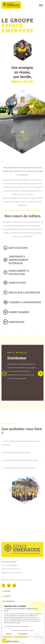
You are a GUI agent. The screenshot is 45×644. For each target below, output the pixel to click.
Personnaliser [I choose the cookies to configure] (23, 634)
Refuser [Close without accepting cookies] (9, 634)
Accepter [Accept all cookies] (37, 634)
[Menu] (41, 5)
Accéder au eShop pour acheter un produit (19, 468)
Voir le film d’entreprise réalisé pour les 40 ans (21, 460)
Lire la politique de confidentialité (16, 626)
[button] (40, 374)
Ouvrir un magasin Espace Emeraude (17, 453)
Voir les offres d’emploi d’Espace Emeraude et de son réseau (21, 443)
